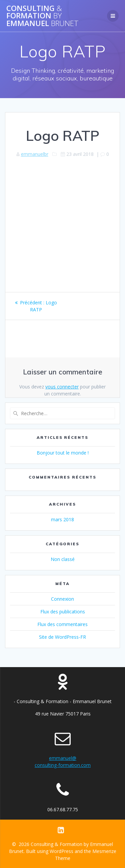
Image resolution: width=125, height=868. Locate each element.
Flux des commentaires (62, 624)
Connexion (62, 599)
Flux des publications (63, 612)
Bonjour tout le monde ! (63, 453)
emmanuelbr (35, 154)
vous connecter (62, 387)
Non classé (63, 559)
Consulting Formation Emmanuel (42, 16)
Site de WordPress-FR (62, 637)
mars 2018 (62, 519)
